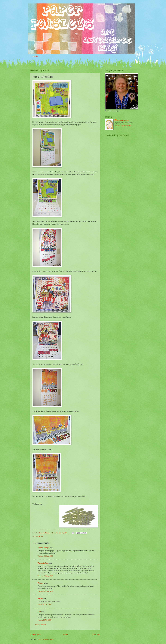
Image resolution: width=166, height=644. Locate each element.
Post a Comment (41, 625)
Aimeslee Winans (123, 120)
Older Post (96, 634)
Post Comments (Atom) (46, 639)
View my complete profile (123, 126)
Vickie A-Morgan (43, 548)
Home (36, 56)
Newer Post (35, 634)
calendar (40, 536)
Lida (39, 612)
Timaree (40, 583)
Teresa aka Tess (43, 563)
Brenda (40, 598)
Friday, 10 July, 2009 (44, 604)
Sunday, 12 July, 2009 (45, 620)
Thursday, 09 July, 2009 (45, 556)
